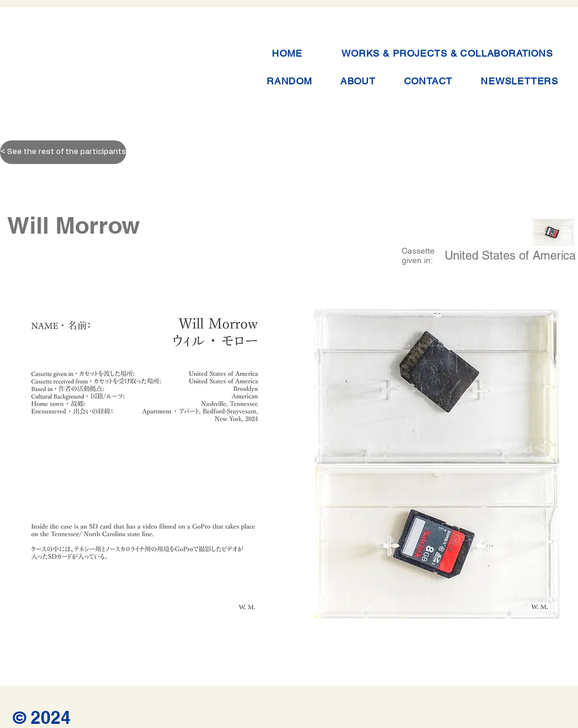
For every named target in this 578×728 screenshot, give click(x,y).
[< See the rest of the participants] (63, 152)
